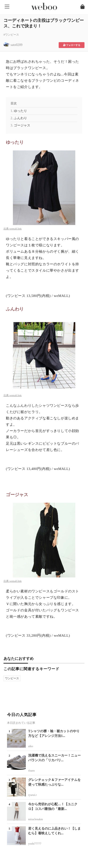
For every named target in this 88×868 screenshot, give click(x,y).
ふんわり (20, 118)
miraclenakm (36, 819)
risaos (31, 771)
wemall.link (15, 229)
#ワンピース (11, 35)
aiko (31, 746)
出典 (6, 229)
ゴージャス (22, 125)
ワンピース (12, 678)
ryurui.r (32, 795)
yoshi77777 (35, 844)
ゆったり (20, 111)
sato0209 (17, 45)
